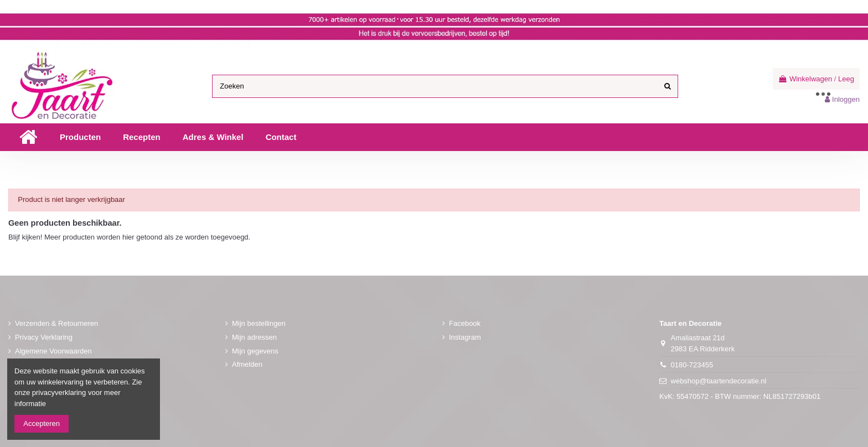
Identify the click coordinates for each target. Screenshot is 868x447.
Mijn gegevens (255, 351)
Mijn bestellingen (259, 323)
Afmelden (247, 364)
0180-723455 (692, 365)
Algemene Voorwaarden (53, 351)
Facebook (465, 323)
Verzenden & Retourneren (56, 323)
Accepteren (42, 423)
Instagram (465, 337)
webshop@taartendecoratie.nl (719, 381)
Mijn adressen (254, 337)
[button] (80, 137)
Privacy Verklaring (44, 337)
